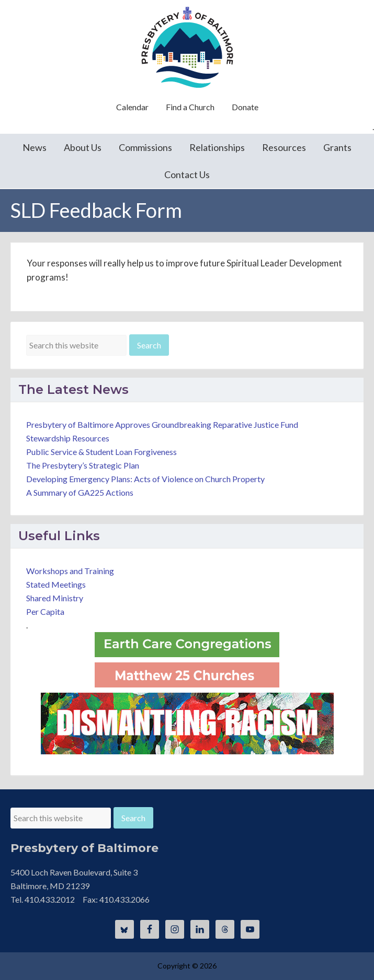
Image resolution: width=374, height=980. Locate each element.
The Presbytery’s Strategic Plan (83, 465)
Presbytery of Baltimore (187, 47)
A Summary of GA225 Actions (80, 492)
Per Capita (45, 611)
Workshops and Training (70, 571)
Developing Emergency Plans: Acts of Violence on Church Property (145, 479)
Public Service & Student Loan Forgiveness (101, 452)
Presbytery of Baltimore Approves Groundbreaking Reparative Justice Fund (162, 424)
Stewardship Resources (68, 438)
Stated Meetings (56, 584)
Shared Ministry (55, 598)
